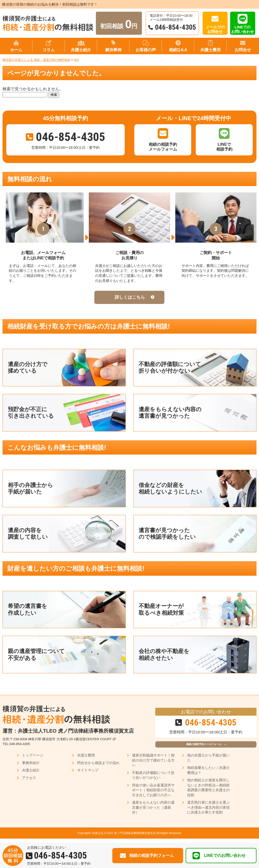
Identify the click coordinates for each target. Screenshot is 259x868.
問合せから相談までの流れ (98, 767)
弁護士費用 (86, 759)
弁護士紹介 (31, 774)
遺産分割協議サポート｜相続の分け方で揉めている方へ (153, 764)
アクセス (29, 782)
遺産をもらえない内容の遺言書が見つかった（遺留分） (153, 811)
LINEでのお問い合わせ (243, 29)
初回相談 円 (119, 24)
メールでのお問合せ (215, 29)
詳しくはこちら (130, 297)
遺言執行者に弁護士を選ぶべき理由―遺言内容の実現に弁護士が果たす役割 (208, 811)
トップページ (33, 759)
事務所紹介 (31, 767)
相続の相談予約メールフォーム (204, 746)
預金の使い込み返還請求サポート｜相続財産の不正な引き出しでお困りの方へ (153, 794)
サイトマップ (88, 774)
